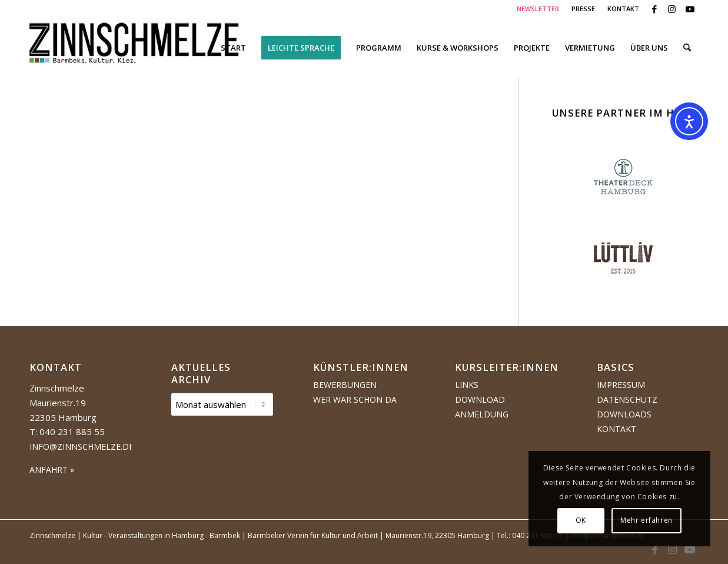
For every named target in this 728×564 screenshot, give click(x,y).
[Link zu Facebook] (654, 9)
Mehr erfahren (646, 520)
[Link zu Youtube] (690, 9)
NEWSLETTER (538, 9)
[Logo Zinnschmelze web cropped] (134, 48)
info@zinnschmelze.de (82, 447)
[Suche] (687, 48)
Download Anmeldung (482, 407)
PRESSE (583, 9)
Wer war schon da (355, 399)
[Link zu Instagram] (672, 9)
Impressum (621, 385)
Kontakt (616, 429)
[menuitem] (538, 9)
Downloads (624, 414)
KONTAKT (623, 9)
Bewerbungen (345, 385)
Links (467, 385)
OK (581, 520)
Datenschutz (627, 399)
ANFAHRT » (52, 470)
